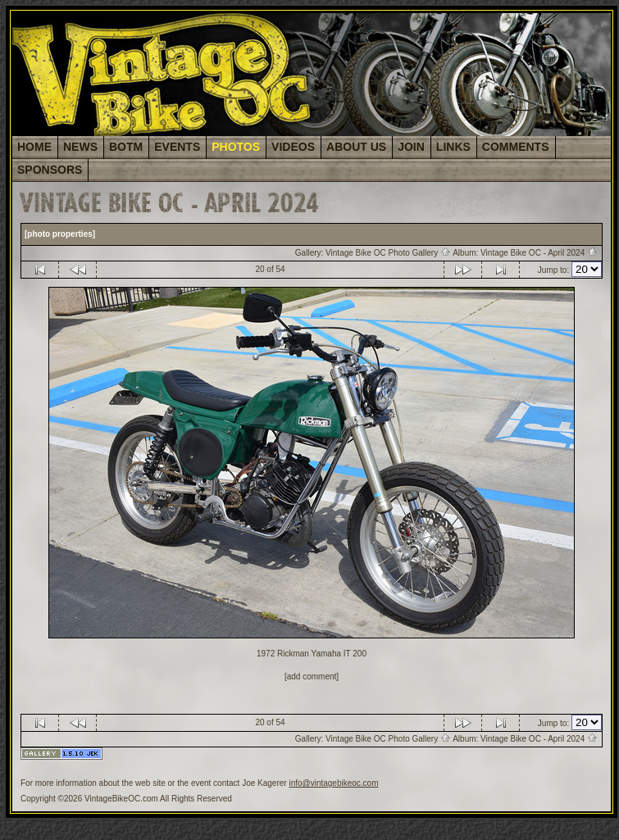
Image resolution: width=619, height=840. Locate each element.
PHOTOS (236, 147)
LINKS (453, 147)
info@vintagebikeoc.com (333, 783)
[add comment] (312, 677)
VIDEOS (293, 147)
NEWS (80, 147)
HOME (34, 147)
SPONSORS (50, 170)
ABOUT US (356, 147)
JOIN (411, 147)
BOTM (126, 147)
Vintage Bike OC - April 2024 (539, 253)
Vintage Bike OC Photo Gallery (388, 253)
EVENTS (177, 147)
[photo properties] (60, 234)
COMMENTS (516, 147)
